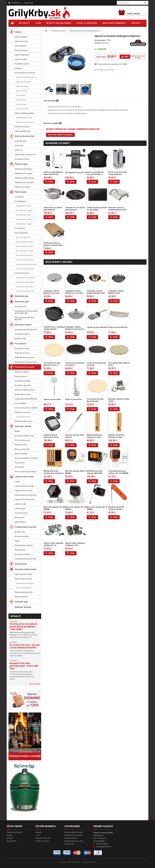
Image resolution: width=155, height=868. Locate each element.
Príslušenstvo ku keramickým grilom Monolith (26, 312)
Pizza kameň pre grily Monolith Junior (95, 400)
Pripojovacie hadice (23, 554)
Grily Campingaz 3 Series (25, 246)
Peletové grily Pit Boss (24, 169)
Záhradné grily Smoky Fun (25, 155)
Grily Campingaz (21, 233)
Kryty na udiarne (21, 104)
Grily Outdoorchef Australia (25, 278)
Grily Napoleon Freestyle (24, 219)
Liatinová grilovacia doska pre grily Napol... (97, 209)
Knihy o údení (21, 95)
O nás (38, 23)
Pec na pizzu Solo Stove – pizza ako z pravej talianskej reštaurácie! (25, 646)
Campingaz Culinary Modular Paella (116, 292)
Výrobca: (98, 43)
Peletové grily (21, 164)
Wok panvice (20, 517)
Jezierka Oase (69, 844)
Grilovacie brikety (22, 536)
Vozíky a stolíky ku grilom (25, 390)
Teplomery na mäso (23, 412)
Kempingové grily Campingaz (26, 264)
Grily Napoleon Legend (24, 224)
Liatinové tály (20, 508)
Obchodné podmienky (114, 23)
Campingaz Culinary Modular (26, 399)
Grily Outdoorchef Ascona (25, 291)
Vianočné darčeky (23, 607)
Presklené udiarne (22, 64)
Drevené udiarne (21, 50)
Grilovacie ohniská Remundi (26, 330)
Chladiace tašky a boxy (24, 421)
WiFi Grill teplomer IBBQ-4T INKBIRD (76, 472)
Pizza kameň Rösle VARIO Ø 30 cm (119, 364)
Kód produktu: (100, 40)
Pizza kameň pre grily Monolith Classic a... (52, 364)
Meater (17, 431)
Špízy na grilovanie (22, 449)
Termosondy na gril (22, 440)
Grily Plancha (20, 228)
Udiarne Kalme (21, 46)
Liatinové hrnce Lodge (23, 491)
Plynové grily (20, 192)
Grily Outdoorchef (22, 159)
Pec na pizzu (21, 344)
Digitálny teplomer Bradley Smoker (119, 400)
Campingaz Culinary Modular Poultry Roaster (75, 328)
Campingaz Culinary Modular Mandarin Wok (96, 292)
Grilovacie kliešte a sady (24, 436)
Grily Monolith (20, 307)
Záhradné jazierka (71, 838)
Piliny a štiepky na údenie (24, 113)
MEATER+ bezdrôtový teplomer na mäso (116, 436)
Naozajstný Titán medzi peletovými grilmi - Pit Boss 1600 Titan (24, 666)
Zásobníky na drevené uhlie (25, 559)
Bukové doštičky (21, 454)
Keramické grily (22, 302)
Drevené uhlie (20, 532)
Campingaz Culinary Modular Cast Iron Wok (74, 292)
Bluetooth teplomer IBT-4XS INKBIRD (76, 508)
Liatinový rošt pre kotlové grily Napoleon (75, 209)
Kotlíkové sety (20, 339)
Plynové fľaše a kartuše (24, 545)
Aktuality (15, 616)
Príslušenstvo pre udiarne (25, 73)
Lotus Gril (18, 150)
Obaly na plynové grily (23, 579)
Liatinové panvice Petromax (26, 495)
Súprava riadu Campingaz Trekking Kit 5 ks (54, 544)
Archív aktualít (35, 684)
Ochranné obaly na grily (25, 569)
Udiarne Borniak (21, 41)
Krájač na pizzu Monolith (118, 327)
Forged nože (20, 463)
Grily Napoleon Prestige (24, 210)
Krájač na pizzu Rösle (73, 399)
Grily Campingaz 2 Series (25, 251)
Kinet (94, 862)
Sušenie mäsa (21, 100)
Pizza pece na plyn (22, 348)
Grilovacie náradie (23, 426)
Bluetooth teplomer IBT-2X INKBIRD (97, 508)
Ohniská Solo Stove (22, 334)
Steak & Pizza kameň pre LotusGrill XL (75, 364)
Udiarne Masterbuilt (22, 131)
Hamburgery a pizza (23, 394)
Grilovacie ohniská (23, 325)
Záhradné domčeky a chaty (74, 841)
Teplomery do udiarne (23, 82)
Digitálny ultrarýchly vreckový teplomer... (116, 508)
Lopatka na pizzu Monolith (97, 327)
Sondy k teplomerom (23, 417)
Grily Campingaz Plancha (24, 255)
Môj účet (10, 838)
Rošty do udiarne (22, 91)
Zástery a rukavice (22, 372)
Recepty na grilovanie (59, 23)
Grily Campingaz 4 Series (25, 242)
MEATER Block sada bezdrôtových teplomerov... (54, 472)
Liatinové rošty (20, 504)
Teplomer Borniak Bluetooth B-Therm (51, 436)
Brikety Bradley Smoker (24, 118)
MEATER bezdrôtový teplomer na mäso (94, 436)
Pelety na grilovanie (22, 187)
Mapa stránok (12, 841)
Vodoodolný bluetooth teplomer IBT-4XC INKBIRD (118, 472)
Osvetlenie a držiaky (23, 381)
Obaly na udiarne (21, 597)
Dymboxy (18, 68)
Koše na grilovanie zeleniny (26, 472)
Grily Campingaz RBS (23, 237)
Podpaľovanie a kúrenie (26, 527)
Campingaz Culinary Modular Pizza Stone (52, 292)
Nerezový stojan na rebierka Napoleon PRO (117, 209)
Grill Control (19, 467)
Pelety (17, 541)
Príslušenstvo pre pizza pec (26, 362)
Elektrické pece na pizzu (24, 357)
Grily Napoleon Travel (23, 215)
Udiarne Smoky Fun (22, 127)
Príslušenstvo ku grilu (25, 367)
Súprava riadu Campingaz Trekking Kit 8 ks (75, 544)
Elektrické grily (21, 296)
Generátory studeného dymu (26, 77)
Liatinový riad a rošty (24, 477)
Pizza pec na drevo (22, 353)
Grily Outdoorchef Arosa (24, 287)
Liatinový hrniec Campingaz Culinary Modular (54, 328)
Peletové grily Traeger (23, 173)
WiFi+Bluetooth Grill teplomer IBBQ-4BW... (95, 472)
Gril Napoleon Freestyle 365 (76, 172)
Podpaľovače (20, 550)
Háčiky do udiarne (22, 86)
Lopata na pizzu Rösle (52, 399)
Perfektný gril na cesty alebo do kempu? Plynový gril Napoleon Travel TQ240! (23, 627)
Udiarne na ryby (21, 59)
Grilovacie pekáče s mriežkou (26, 458)
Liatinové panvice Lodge (24, 486)
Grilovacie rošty (21, 513)
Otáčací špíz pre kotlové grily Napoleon (53, 209)
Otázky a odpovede (87, 23)
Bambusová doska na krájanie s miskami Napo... (54, 244)
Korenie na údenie (22, 109)
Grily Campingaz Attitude (25, 260)
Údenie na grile (21, 376)
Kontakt (136, 23)
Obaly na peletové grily (24, 592)
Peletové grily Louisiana (24, 182)
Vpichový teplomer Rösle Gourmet (75, 436)
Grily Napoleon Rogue (23, 206)
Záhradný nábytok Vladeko (74, 832)
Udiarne (18, 32)
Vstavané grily (21, 602)
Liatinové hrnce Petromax (25, 500)
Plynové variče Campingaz (25, 269)
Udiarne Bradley (21, 37)
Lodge (17, 482)
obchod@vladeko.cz (104, 847)
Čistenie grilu (21, 564)
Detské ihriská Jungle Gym (74, 835)
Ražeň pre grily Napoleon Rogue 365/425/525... (53, 173)
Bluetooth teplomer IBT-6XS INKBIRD (54, 508)
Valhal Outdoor (21, 522)
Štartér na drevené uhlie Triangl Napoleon (118, 173)
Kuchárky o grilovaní (23, 385)
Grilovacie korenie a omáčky (26, 408)
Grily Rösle (19, 146)
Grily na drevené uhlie (25, 136)
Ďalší (90, 89)
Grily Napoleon (21, 141)
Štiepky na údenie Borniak (25, 122)
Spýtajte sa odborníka (106, 70)
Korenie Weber (21, 403)
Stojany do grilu (21, 445)
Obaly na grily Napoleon (24, 588)
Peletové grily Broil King (24, 178)
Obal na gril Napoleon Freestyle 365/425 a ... (95, 173)
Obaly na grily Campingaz (25, 583)
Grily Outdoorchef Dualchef (25, 282)
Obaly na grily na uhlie (23, 574)
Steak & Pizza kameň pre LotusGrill (96, 364)
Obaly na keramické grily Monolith (24, 319)
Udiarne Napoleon (22, 55)
